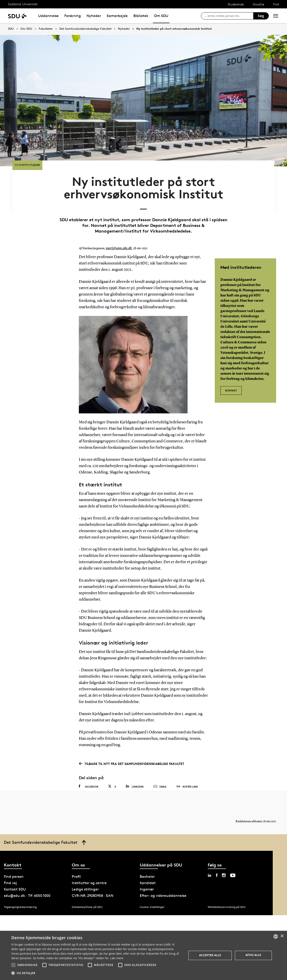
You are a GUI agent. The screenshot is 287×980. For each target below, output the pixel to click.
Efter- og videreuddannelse (163, 879)
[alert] (143, 955)
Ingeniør (147, 873)
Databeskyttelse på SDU (87, 890)
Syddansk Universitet (23, 4)
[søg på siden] (229, 16)
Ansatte (258, 4)
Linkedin (135, 765)
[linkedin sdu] (210, 859)
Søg (261, 16)
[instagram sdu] (224, 859)
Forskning (73, 16)
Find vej (10, 866)
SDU (11, 29)
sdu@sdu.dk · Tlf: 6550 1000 (27, 879)
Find (276, 4)
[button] (13, 965)
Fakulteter (46, 29)
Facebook (89, 765)
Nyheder (94, 16)
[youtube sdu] (233, 859)
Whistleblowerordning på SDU (227, 890)
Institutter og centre (89, 866)
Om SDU (161, 16)
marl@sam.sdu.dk (117, 227)
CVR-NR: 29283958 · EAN (93, 879)
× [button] (282, 936)
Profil (76, 860)
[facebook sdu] (217, 859)
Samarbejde (117, 16)
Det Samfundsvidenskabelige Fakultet (85, 29)
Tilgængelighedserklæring (20, 890)
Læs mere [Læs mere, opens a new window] (117, 958)
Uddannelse (48, 16)
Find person (14, 860)
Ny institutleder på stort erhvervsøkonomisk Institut (174, 29)
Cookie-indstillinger (152, 890)
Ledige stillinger (85, 873)
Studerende (236, 4)
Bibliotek (141, 16)
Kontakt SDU (15, 873)
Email (160, 765)
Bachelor (147, 860)
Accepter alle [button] (210, 955)
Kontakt (231, 367)
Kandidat (148, 866)
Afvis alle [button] (253, 955)
